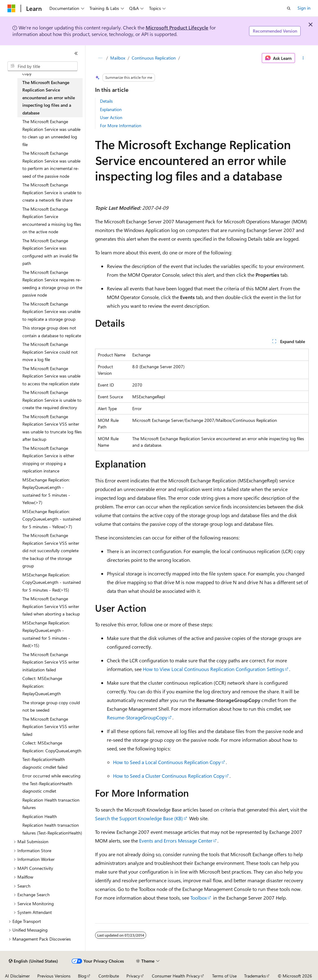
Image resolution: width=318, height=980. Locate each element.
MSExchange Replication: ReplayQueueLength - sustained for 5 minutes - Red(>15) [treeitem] (46, 634)
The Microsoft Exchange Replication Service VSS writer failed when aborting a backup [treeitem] (51, 606)
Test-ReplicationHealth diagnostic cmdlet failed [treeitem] (45, 763)
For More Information (121, 125)
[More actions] (303, 58)
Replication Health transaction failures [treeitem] (51, 804)
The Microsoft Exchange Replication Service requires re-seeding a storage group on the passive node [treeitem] (52, 284)
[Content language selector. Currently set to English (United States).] (33, 961)
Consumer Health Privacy (176, 976)
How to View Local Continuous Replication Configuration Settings (214, 669)
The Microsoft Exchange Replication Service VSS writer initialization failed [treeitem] (51, 662)
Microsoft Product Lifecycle (177, 27)
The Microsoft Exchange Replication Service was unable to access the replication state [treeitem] (51, 376)
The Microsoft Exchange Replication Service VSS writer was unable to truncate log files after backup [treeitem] (52, 428)
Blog (82, 976)
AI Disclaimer (17, 976)
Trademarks (255, 976)
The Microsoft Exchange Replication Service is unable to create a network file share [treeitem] (52, 192)
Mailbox (118, 58)
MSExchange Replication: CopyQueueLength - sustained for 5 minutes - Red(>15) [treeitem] (52, 582)
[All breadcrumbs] (100, 58)
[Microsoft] (11, 8)
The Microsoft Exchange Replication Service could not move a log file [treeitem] (50, 352)
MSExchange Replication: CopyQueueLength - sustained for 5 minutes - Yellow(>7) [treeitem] (52, 519)
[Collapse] (76, 53)
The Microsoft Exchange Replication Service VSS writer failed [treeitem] (51, 727)
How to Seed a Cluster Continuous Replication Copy (169, 776)
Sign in (304, 8)
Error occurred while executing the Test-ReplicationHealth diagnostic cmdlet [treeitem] (51, 783)
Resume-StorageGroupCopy (137, 717)
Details (106, 101)
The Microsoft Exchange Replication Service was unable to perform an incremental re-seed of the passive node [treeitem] (51, 165)
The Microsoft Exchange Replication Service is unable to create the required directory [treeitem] (52, 400)
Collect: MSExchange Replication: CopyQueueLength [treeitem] (52, 747)
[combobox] (43, 66)
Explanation (111, 109)
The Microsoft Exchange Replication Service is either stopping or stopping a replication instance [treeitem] (48, 460)
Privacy (133, 976)
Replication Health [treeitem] (40, 816)
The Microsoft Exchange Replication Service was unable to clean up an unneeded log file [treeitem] (51, 133)
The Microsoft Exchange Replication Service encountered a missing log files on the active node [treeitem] (52, 220)
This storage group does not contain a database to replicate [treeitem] (52, 332)
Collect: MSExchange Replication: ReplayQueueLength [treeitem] (42, 686)
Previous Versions (54, 976)
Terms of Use (224, 976)
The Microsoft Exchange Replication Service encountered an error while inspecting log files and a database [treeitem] (49, 98)
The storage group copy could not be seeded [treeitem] (51, 706)
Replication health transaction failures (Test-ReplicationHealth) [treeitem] (52, 829)
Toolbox (199, 898)
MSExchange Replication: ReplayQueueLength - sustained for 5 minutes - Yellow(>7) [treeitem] (46, 491)
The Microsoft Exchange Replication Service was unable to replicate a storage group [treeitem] (51, 311)
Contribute (109, 976)
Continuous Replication (154, 58)
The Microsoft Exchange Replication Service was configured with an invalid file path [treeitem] (50, 252)
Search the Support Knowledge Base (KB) (139, 818)
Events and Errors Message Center (176, 841)
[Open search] (289, 8)
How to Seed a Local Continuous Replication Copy (167, 762)
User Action (111, 117)
